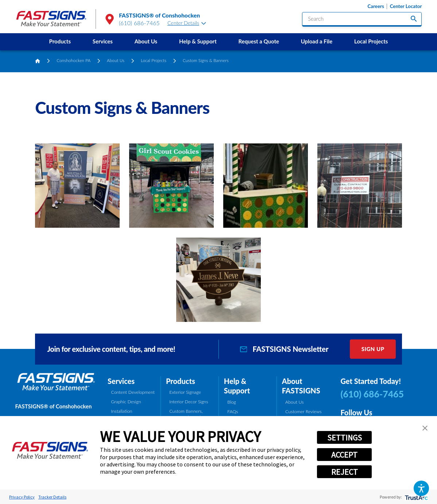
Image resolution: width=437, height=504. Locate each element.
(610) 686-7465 (139, 23)
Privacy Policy (22, 497)
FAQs (233, 411)
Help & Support (198, 41)
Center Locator (406, 6)
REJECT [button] (345, 472)
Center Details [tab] (187, 23)
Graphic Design (126, 402)
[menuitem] (60, 42)
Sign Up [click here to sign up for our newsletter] (373, 349)
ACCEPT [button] (344, 455)
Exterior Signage (185, 392)
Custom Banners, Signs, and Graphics (188, 414)
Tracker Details (52, 497)
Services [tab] (121, 381)
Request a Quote (259, 41)
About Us (146, 41)
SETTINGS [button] (345, 438)
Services (103, 41)
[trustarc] (416, 497)
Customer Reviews (303, 411)
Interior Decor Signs (189, 402)
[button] (421, 488)
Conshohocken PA (74, 60)
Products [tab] (181, 381)
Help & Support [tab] (237, 386)
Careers (376, 6)
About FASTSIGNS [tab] (301, 386)
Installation (121, 411)
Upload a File (317, 41)
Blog (232, 402)
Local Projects (371, 41)
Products (60, 41)
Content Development (133, 392)
